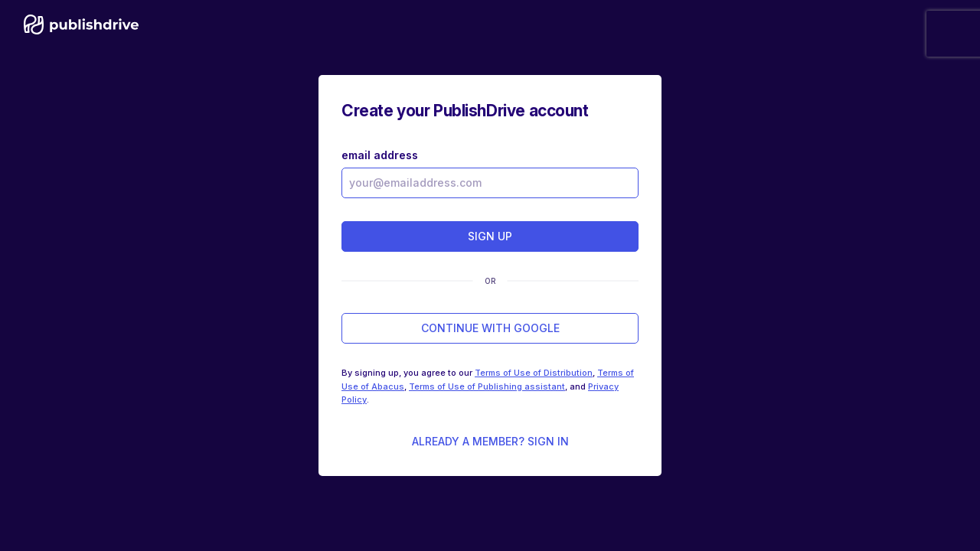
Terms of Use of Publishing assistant (487, 386)
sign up (490, 236)
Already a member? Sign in (490, 441)
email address (380, 155)
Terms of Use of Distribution (534, 373)
